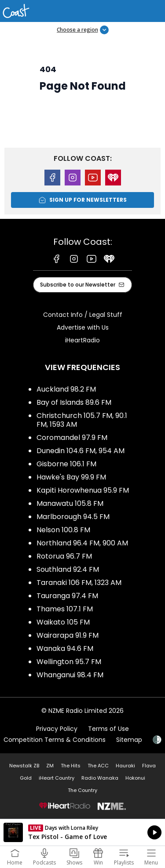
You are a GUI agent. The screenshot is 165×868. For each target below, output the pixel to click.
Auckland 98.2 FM (66, 389)
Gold (26, 778)
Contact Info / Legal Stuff (83, 315)
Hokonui (135, 778)
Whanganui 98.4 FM (70, 675)
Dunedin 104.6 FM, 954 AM (81, 451)
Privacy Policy (57, 729)
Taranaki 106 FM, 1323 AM (79, 583)
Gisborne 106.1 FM (66, 464)
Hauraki (125, 766)
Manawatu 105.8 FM (70, 503)
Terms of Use (108, 729)
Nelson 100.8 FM (63, 530)
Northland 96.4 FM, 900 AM (82, 543)
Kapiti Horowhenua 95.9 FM (83, 490)
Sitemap (129, 740)
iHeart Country (57, 778)
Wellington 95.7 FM (69, 662)
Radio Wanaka (100, 778)
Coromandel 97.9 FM (72, 438)
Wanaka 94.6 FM (65, 648)
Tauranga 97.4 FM (67, 596)
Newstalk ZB (24, 766)
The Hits (71, 766)
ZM (50, 766)
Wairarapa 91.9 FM (68, 635)
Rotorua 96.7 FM (64, 556)
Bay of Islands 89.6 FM (74, 402)
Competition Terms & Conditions (55, 740)
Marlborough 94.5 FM (73, 517)
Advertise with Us (83, 327)
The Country (82, 790)
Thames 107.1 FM (65, 609)
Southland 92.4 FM (68, 569)
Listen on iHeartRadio (82, 832)
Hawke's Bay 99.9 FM (71, 477)
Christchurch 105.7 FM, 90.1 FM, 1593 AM (82, 420)
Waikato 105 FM (63, 622)
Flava (149, 766)
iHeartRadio (82, 340)
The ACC (98, 766)
